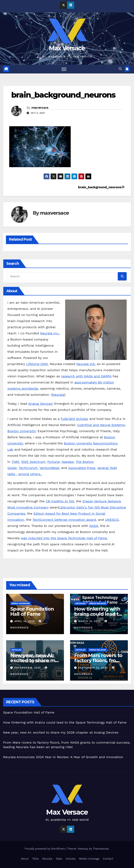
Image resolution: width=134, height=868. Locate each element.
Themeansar (101, 849)
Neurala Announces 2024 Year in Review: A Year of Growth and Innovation (63, 757)
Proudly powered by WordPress (45, 849)
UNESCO (112, 520)
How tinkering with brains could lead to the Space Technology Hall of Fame (65, 722)
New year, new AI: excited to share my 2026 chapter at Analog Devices (61, 732)
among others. (30, 474)
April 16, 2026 (25, 621)
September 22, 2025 (94, 668)
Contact (108, 859)
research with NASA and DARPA (86, 376)
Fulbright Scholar (74, 419)
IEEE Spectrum (33, 462)
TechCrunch (28, 468)
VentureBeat (49, 468)
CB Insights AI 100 (60, 501)
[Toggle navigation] (64, 69)
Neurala (58, 395)
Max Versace (67, 48)
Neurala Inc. (50, 333)
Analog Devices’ (41, 404)
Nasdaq (68, 462)
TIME (15, 462)
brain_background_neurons (63, 95)
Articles (80, 603)
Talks (59, 859)
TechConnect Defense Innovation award (64, 520)
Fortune (53, 462)
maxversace (40, 108)
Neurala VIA (85, 364)
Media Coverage (21, 603)
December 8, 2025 (28, 668)
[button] (120, 69)
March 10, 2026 (90, 621)
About (25, 859)
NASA (94, 526)
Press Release (98, 603)
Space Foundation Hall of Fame (32, 611)
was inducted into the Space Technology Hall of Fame (64, 538)
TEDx (35, 859)
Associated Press (82, 468)
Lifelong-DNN (37, 364)
